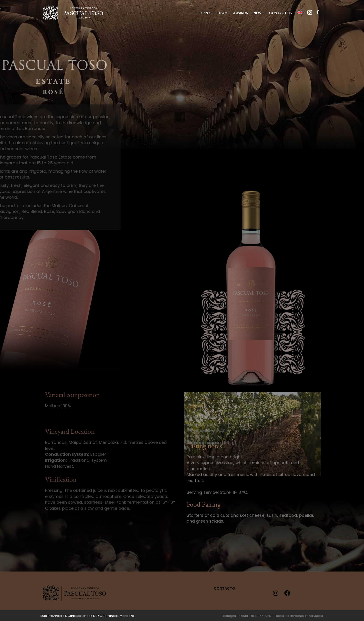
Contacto (224, 588)
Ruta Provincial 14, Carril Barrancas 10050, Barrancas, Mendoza (87, 616)
